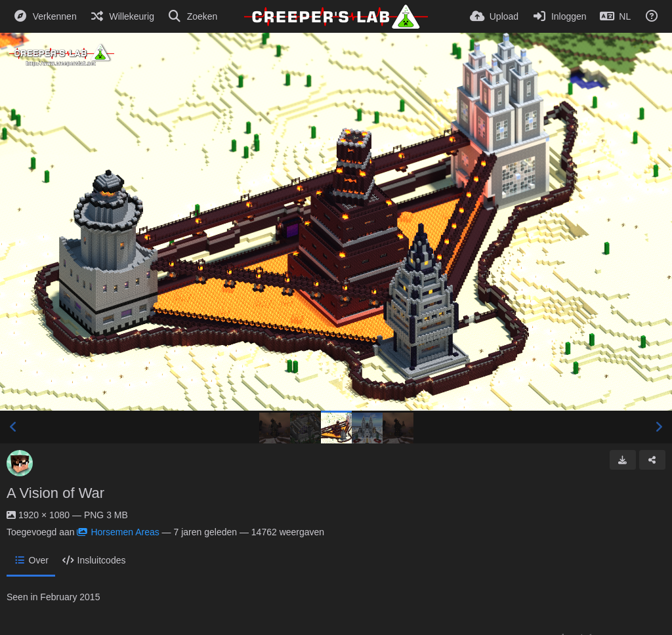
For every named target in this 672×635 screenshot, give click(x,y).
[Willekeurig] (122, 16)
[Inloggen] (559, 16)
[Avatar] (20, 463)
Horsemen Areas (118, 532)
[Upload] (494, 16)
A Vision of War (55, 493)
